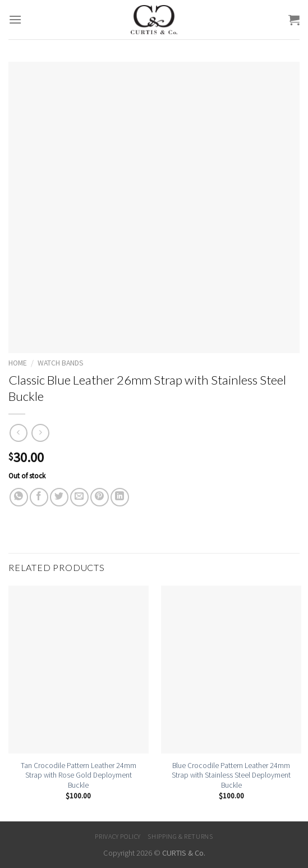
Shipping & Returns (180, 836)
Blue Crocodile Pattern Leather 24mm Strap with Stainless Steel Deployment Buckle (231, 775)
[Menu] (15, 19)
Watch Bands (61, 363)
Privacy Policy (118, 836)
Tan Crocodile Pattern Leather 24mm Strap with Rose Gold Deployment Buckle (79, 775)
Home (18, 363)
